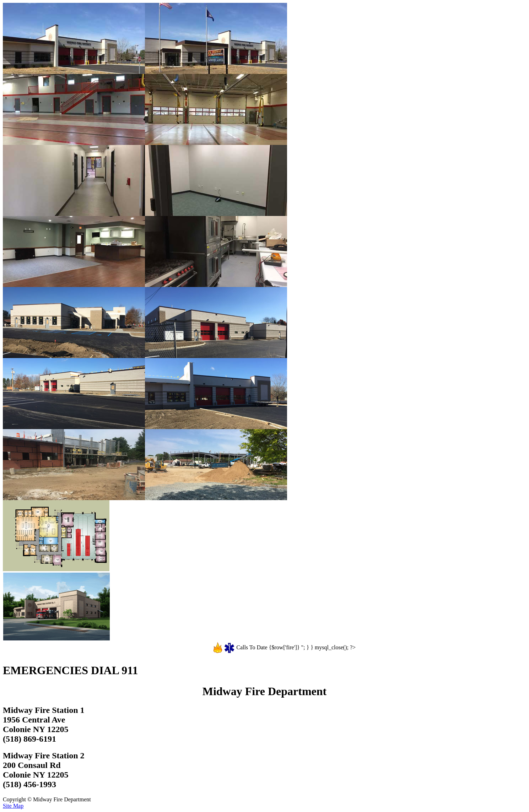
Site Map (13, 806)
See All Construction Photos (31, 645)
